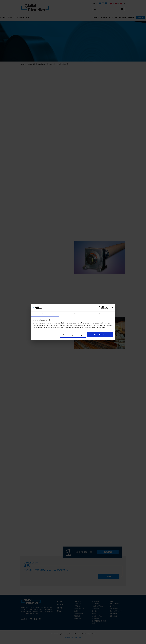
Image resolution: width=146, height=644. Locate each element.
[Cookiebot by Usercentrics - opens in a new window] (100, 308)
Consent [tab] (45, 314)
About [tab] (101, 314)
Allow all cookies (100, 335)
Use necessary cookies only (73, 335)
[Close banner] (112, 308)
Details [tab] (73, 314)
